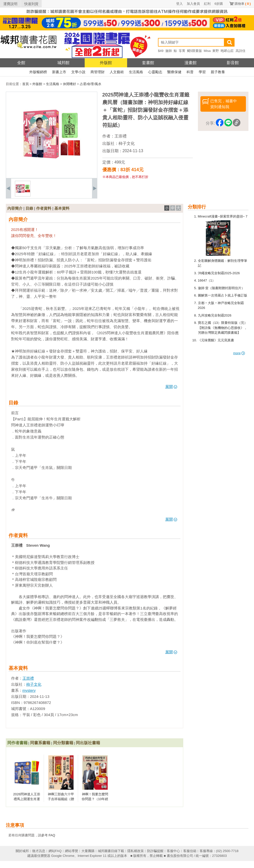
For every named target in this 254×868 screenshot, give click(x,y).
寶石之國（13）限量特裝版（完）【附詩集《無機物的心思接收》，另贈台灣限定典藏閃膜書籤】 (223, 328)
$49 (161, 51)
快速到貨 (31, 4)
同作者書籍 (17, 743)
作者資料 (44, 208)
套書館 (148, 63)
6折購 (219, 4)
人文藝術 (117, 72)
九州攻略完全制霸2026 (215, 315)
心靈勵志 (155, 72)
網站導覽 (72, 851)
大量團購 (88, 851)
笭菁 (182, 51)
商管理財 (98, 72)
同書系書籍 (40, 743)
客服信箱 (190, 851)
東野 (216, 51)
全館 (21, 63)
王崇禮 (121, 136)
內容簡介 (15, 208)
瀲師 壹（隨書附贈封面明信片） (221, 288)
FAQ (52, 835)
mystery (29, 690)
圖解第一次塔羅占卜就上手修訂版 (223, 295)
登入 (179, 4)
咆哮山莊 (227, 51)
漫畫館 (191, 63)
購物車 (243, 4)
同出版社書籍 (88, 743)
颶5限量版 (194, 51)
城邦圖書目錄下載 (111, 851)
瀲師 (169, 51)
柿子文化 (127, 143)
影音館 (233, 63)
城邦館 (63, 63)
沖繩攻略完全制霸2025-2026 (219, 273)
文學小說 (78, 72)
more (239, 353)
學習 (202, 72)
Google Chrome (63, 856)
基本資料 (62, 208)
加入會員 (193, 4)
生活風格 (136, 72)
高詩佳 (240, 51)
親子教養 (218, 72)
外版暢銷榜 (38, 72)
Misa (207, 51)
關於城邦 (22, 851)
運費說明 (10, 4)
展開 (171, 387)
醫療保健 (174, 72)
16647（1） (207, 280)
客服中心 (173, 851)
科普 (190, 72)
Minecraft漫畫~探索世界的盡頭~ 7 (223, 216)
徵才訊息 (39, 851)
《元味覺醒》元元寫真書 (216, 340)
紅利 (207, 4)
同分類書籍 (63, 743)
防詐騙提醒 (155, 851)
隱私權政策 (136, 851)
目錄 (29, 208)
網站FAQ (55, 851)
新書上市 (59, 72)
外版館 (106, 63)
